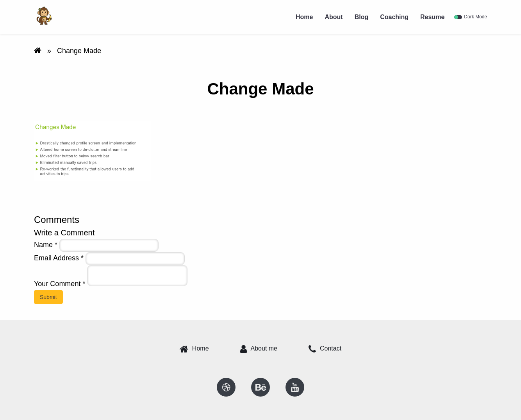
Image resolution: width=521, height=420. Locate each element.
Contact (325, 349)
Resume (432, 17)
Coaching (394, 17)
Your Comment (60, 284)
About (334, 17)
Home (304, 17)
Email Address (59, 258)
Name (46, 245)
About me (259, 349)
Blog (362, 17)
